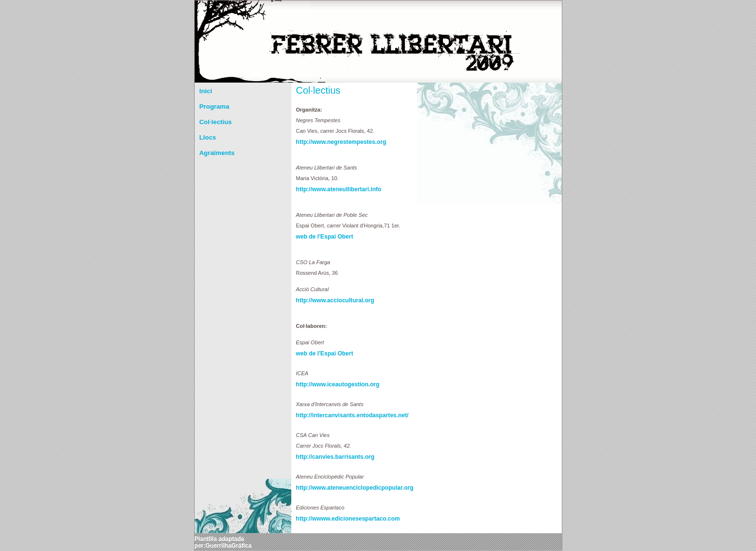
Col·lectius (216, 122)
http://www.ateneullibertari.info (330, 189)
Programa (214, 106)
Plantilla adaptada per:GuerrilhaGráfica (223, 542)
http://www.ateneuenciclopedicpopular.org (330, 488)
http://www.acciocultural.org (330, 300)
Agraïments (217, 153)
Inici (206, 91)
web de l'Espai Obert (325, 237)
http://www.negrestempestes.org (330, 142)
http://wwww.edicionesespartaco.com (330, 519)
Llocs (208, 137)
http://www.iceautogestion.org (330, 384)
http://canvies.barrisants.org (330, 457)
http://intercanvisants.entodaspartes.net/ (330, 415)
